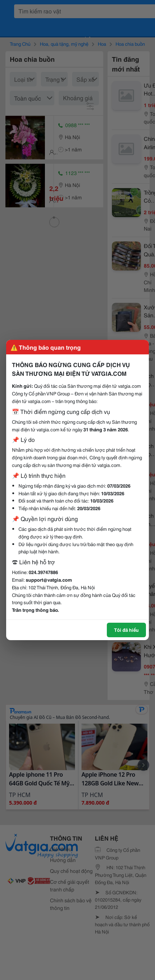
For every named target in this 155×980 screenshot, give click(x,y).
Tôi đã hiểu (126, 630)
